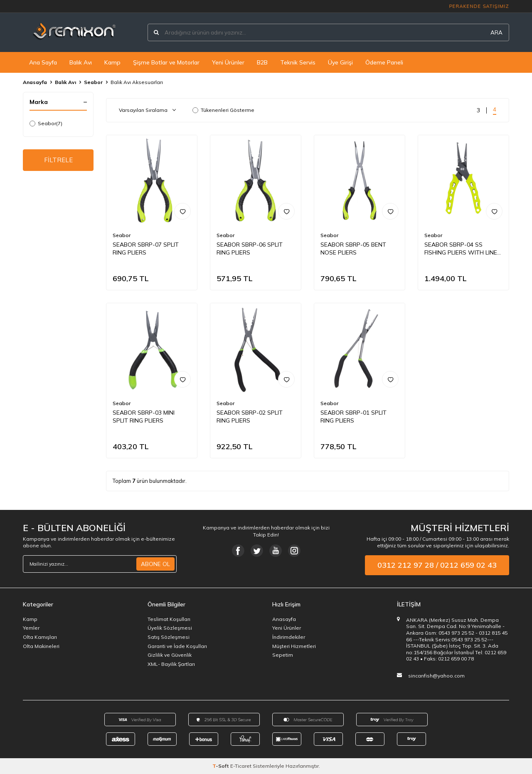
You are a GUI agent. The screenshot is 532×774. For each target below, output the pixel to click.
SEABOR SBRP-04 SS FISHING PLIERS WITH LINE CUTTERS (461, 249)
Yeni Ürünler (228, 62)
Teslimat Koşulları (169, 619)
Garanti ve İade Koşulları (177, 646)
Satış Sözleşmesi (169, 637)
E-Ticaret (241, 766)
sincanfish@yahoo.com (436, 676)
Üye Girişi (340, 62)
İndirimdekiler (289, 637)
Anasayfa (35, 82)
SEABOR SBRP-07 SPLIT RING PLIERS (146, 249)
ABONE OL (155, 564)
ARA (496, 32)
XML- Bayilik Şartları (171, 664)
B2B (262, 62)
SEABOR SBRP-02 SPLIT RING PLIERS (250, 417)
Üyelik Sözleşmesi (170, 628)
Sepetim (283, 655)
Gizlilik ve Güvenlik (170, 655)
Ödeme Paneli (384, 62)
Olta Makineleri (41, 646)
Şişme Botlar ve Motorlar (166, 62)
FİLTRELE (58, 161)
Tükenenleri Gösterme (223, 110)
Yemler (31, 628)
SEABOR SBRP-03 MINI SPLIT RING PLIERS (144, 417)
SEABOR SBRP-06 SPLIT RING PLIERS (250, 249)
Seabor (93, 82)
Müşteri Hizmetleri (294, 646)
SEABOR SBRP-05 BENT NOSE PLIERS (353, 249)
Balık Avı (81, 62)
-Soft (221, 766)
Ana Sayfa (43, 62)
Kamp (112, 62)
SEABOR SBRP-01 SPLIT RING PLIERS (353, 417)
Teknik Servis (298, 62)
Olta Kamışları (40, 637)
